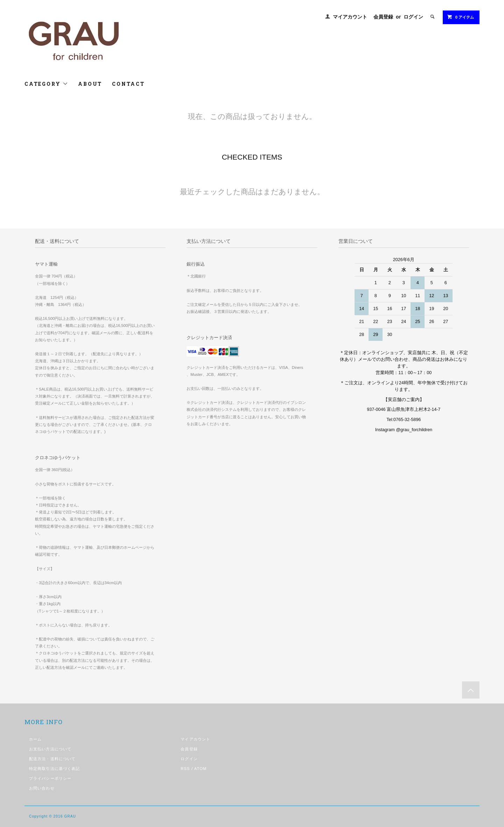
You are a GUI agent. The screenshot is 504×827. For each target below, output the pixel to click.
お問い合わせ (42, 788)
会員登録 (383, 17)
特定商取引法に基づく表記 (54, 769)
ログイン (413, 17)
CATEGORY (46, 84)
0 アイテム (460, 17)
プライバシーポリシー (50, 778)
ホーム (35, 739)
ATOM (201, 769)
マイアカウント (350, 17)
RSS (185, 769)
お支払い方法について (50, 749)
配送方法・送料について (52, 759)
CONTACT (128, 84)
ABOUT (90, 84)
